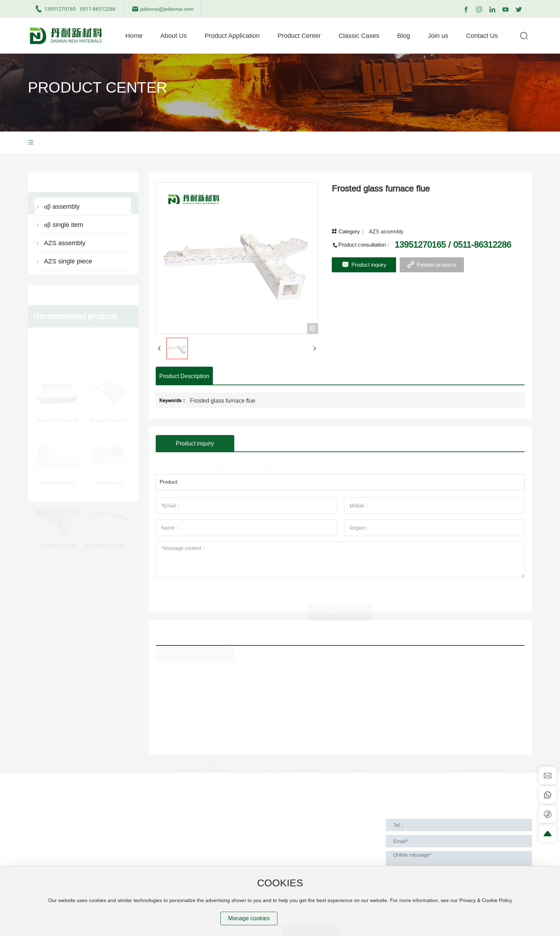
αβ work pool (109, 430)
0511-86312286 (98, 9)
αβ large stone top (109, 364)
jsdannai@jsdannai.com (163, 9)
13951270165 (55, 9)
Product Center (97, 100)
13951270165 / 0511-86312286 (453, 253)
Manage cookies (249, 918)
